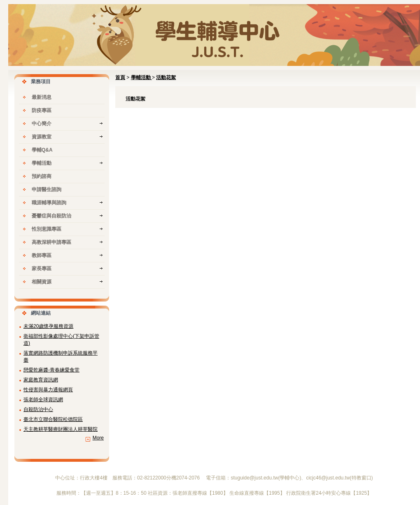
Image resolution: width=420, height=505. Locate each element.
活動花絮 (166, 77)
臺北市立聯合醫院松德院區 (53, 419)
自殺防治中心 (38, 409)
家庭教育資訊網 (41, 380)
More (98, 438)
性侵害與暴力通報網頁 (48, 390)
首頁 (120, 77)
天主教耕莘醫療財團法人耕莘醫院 (61, 429)
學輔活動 (141, 77)
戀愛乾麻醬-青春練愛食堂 (51, 370)
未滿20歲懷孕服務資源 (48, 326)
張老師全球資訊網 (43, 400)
